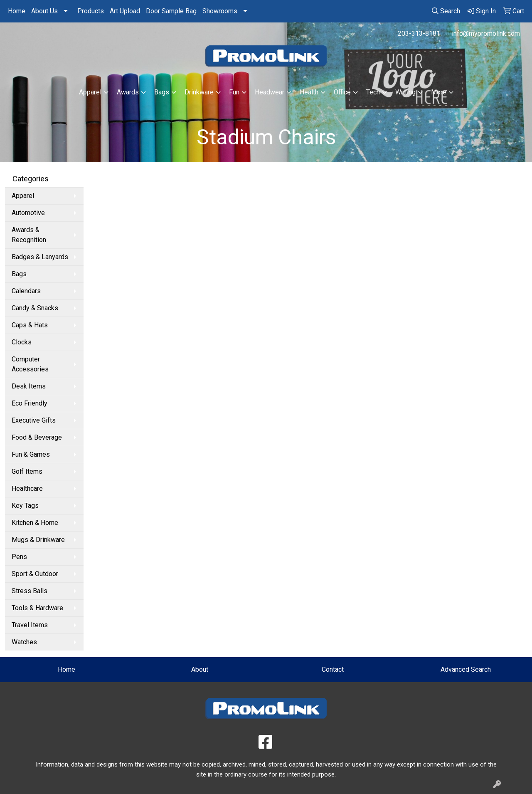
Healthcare (27, 489)
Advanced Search (466, 669)
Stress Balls (30, 591)
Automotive (28, 213)
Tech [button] (373, 92)
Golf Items (27, 471)
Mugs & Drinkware (38, 540)
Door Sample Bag (171, 11)
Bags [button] (162, 92)
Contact (333, 669)
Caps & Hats (30, 325)
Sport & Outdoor (35, 574)
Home (17, 11)
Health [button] (309, 92)
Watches (24, 642)
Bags (19, 274)
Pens (19, 557)
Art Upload (125, 11)
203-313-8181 (419, 33)
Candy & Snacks (35, 308)
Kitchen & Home (35, 523)
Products (91, 11)
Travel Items (30, 625)
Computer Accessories (30, 364)
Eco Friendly (30, 403)
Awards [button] (128, 92)
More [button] (439, 92)
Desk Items (29, 386)
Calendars (26, 291)
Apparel (23, 196)
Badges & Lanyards (40, 257)
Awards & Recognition (29, 235)
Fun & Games (31, 454)
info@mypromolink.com (486, 33)
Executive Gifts (34, 420)
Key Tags (25, 506)
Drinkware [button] (199, 92)
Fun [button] (234, 92)
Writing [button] (405, 92)
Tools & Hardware (37, 608)
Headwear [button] (270, 92)
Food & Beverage (37, 437)
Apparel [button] (90, 92)
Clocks (22, 342)
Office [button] (342, 92)
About (200, 669)
